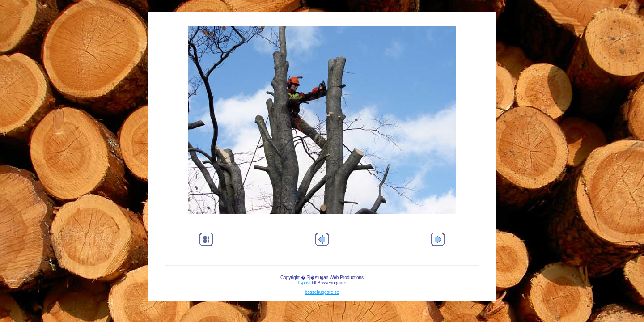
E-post (305, 283)
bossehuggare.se (322, 292)
